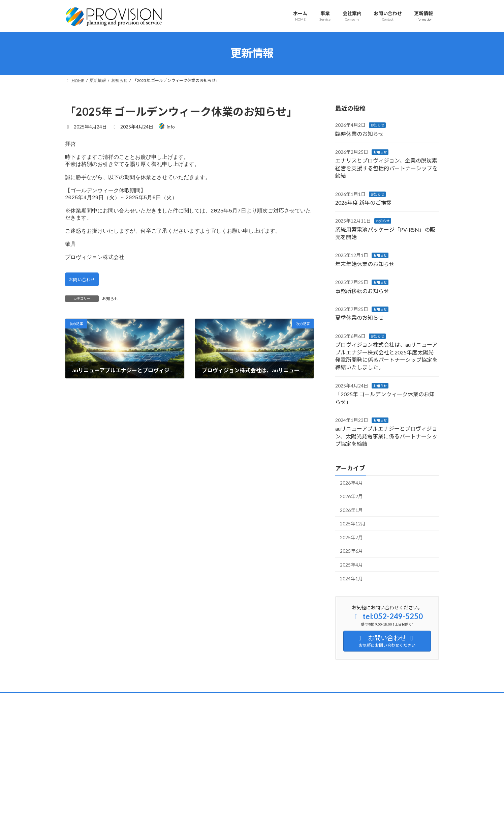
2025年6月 (351, 551)
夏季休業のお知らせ (359, 318)
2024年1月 (351, 578)
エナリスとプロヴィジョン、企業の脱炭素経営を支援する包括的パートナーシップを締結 (386, 168)
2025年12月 (353, 524)
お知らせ (110, 318)
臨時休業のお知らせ (359, 133)
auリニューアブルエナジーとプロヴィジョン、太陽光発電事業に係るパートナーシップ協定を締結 (386, 436)
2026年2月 (351, 496)
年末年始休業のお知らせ (365, 264)
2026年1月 (351, 510)
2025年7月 (351, 537)
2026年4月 (351, 482)
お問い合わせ (83, 298)
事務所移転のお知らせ (362, 291)
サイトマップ (84, 699)
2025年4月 (351, 565)
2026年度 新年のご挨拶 (363, 203)
